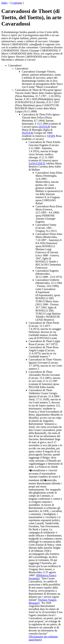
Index (4, 3)
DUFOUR (44, 127)
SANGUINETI (37, 163)
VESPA (51, 136)
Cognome (17, 3)
